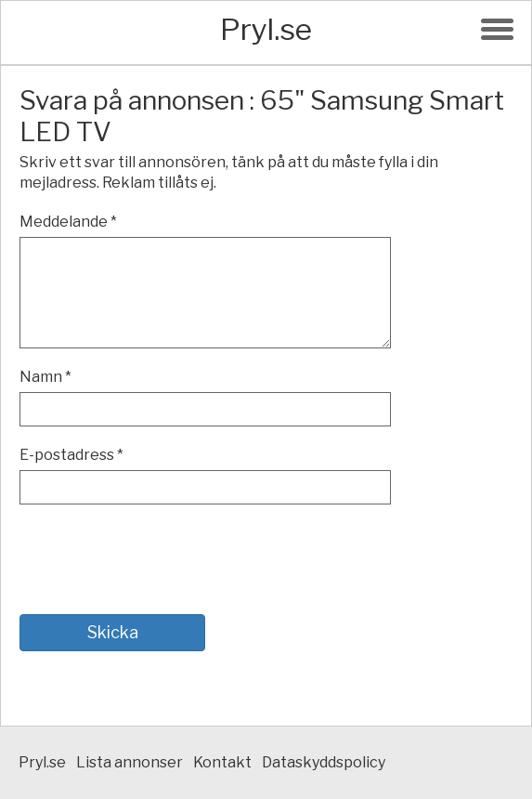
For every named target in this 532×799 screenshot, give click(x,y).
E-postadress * (71, 455)
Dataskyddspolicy (324, 762)
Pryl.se (266, 29)
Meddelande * (68, 222)
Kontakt (222, 762)
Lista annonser (130, 762)
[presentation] (161, 559)
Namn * (45, 377)
